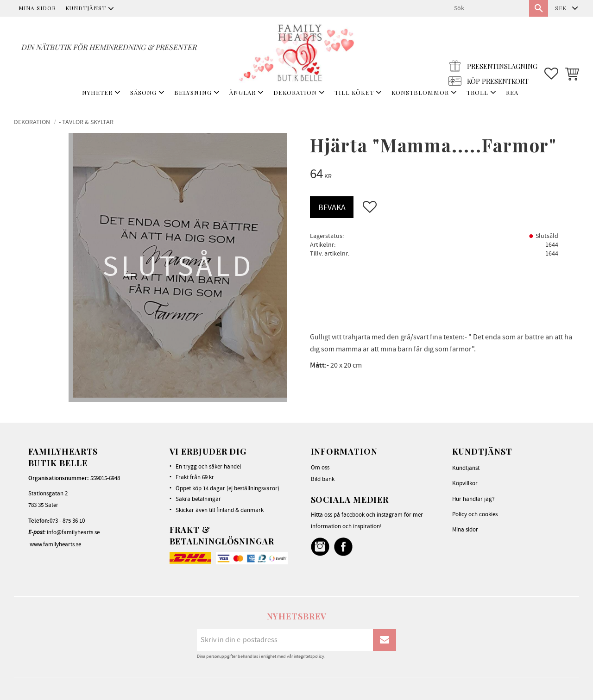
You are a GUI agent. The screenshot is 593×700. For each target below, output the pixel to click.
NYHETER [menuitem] (97, 92)
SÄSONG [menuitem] (143, 92)
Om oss (320, 468)
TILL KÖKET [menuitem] (354, 92)
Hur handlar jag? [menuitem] (473, 499)
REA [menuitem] (512, 92)
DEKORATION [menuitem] (295, 92)
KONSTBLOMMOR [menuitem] (420, 92)
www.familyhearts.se (55, 544)
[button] (551, 51)
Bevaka (332, 208)
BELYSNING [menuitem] (193, 92)
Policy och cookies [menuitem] (475, 514)
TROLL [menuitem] (477, 92)
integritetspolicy (309, 656)
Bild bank (323, 479)
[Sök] (539, 8)
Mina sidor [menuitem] (37, 8)
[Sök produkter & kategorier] (488, 8)
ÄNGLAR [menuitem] (243, 92)
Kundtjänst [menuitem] (86, 8)
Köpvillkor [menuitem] (465, 483)
